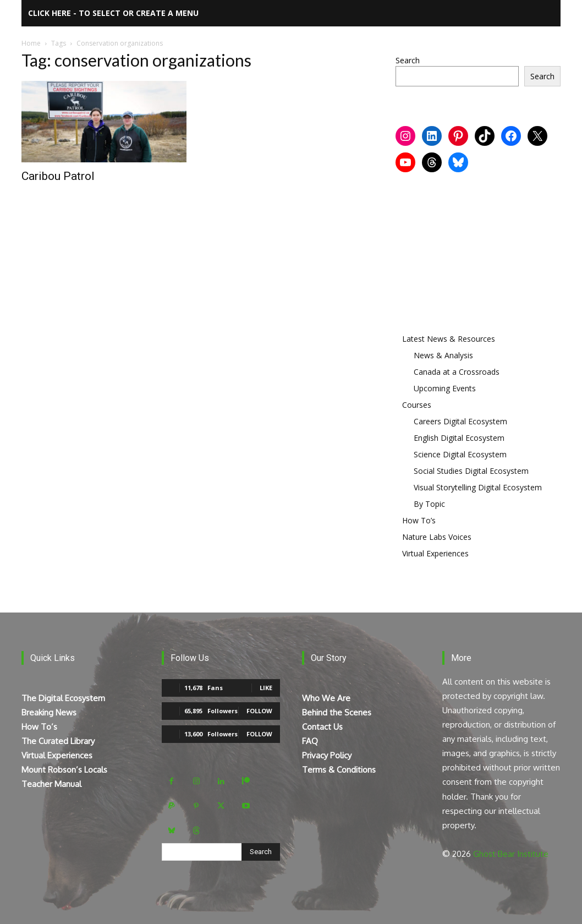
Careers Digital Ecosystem (460, 421)
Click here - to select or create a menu (113, 13)
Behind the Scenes (337, 712)
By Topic (429, 504)
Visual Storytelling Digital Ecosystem (478, 487)
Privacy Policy (327, 755)
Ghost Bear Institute (511, 854)
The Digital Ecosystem (63, 698)
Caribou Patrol (58, 176)
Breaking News (49, 712)
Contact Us (322, 727)
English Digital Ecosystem (459, 438)
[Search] (261, 852)
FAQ (310, 741)
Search (408, 60)
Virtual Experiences (435, 553)
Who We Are (326, 698)
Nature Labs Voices (437, 537)
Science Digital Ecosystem (460, 454)
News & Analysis (443, 355)
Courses (417, 405)
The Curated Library (58, 741)
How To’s (419, 520)
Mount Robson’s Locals (64, 770)
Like (266, 688)
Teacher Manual (51, 784)
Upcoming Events (445, 388)
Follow (259, 711)
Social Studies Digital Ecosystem (471, 471)
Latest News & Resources (449, 339)
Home (31, 43)
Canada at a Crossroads (457, 372)
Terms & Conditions (339, 770)
